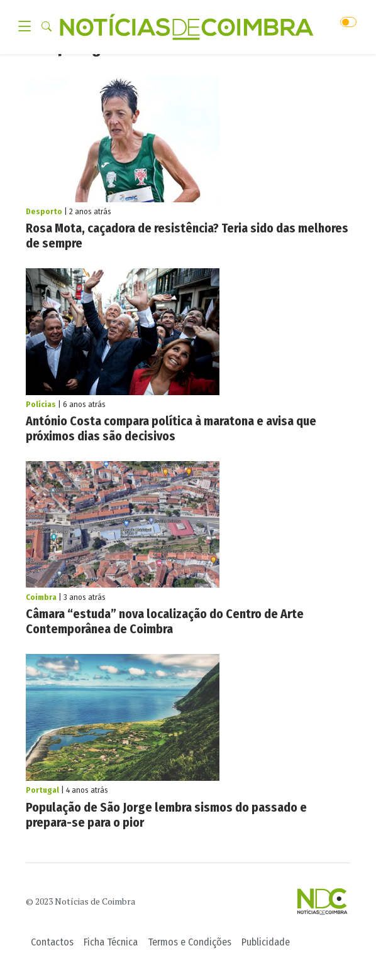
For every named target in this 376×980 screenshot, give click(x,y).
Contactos (52, 942)
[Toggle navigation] (28, 27)
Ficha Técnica (111, 942)
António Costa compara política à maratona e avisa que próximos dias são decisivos (171, 428)
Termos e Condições (190, 942)
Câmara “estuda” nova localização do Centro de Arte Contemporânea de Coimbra (165, 621)
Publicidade (266, 942)
